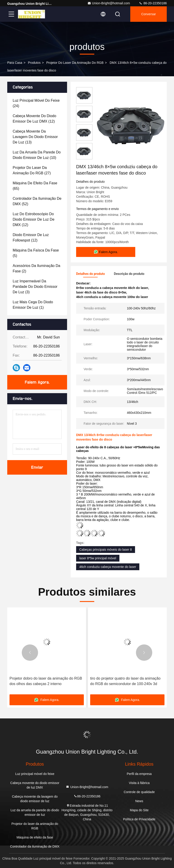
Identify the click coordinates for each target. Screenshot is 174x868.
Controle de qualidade (139, 792)
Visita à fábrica (139, 783)
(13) (35, 137)
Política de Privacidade (139, 819)
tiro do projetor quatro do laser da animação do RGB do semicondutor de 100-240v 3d (125, 681)
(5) (36, 253)
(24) (36, 103)
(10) (37, 155)
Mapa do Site (139, 810)
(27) (32, 170)
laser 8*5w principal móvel (98, 558)
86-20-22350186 (153, 3)
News (139, 801)
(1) (33, 305)
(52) (37, 201)
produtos (34, 63)
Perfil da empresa (139, 774)
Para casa (15, 63)
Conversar (149, 14)
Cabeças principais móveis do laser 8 (106, 550)
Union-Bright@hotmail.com (109, 3)
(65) (35, 186)
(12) (34, 119)
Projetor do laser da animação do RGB (75, 63)
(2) (36, 268)
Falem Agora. (37, 382)
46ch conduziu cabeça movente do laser (108, 567)
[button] (30, 653)
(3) (35, 287)
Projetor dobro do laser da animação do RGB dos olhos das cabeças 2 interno (46, 681)
